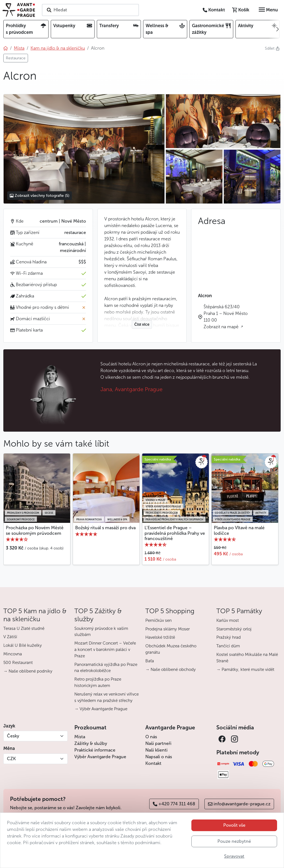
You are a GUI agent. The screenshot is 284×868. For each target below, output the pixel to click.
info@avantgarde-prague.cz (239, 804)
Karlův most (228, 620)
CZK (11, 759)
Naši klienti (156, 750)
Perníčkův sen (159, 620)
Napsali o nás (159, 757)
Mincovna (13, 654)
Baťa (150, 661)
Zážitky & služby (91, 743)
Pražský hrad (229, 637)
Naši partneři (158, 743)
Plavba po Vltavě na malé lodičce (239, 530)
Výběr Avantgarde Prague (100, 757)
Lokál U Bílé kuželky (23, 645)
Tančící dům (228, 646)
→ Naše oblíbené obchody (171, 670)
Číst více (142, 324)
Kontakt (153, 763)
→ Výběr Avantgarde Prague (101, 709)
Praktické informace (95, 750)
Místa (80, 737)
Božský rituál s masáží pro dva (105, 528)
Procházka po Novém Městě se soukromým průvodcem (35, 530)
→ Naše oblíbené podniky (28, 671)
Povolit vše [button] (234, 825)
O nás (151, 737)
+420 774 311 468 (174, 804)
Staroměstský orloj (234, 629)
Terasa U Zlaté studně (24, 628)
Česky (13, 736)
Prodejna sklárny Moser (168, 629)
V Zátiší (10, 637)
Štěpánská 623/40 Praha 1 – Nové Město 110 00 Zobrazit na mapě (226, 317)
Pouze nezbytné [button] (234, 841)
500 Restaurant (18, 663)
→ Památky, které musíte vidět (245, 670)
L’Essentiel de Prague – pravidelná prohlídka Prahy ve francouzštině (175, 533)
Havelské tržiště (160, 637)
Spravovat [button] (234, 856)
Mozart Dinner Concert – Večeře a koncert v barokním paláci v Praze (105, 650)
